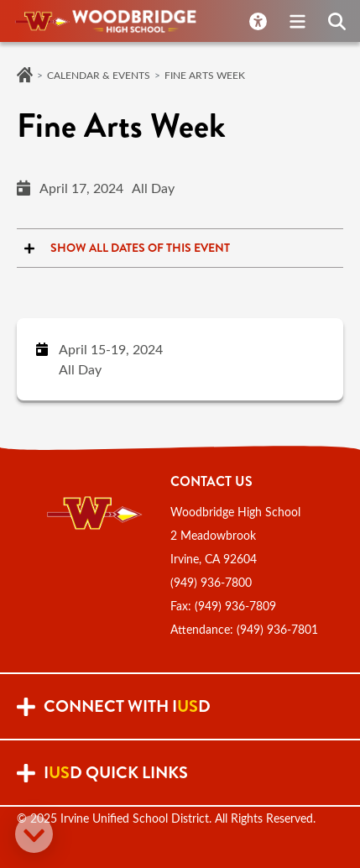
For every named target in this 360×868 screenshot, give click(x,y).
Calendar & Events (99, 75)
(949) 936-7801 (277, 629)
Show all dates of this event (123, 248)
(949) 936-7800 (211, 582)
